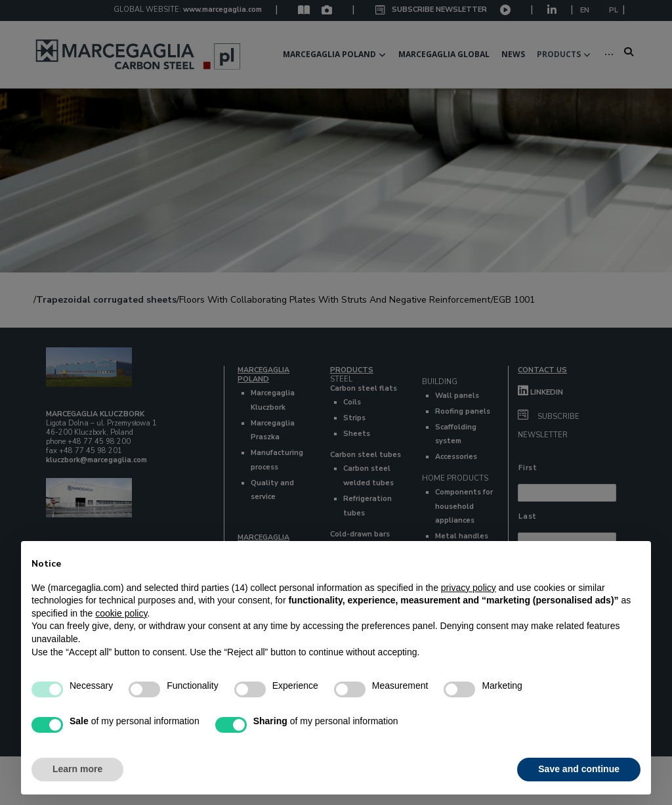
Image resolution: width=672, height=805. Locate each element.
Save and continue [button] (579, 769)
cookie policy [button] (121, 613)
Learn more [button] (77, 769)
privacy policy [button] (469, 588)
